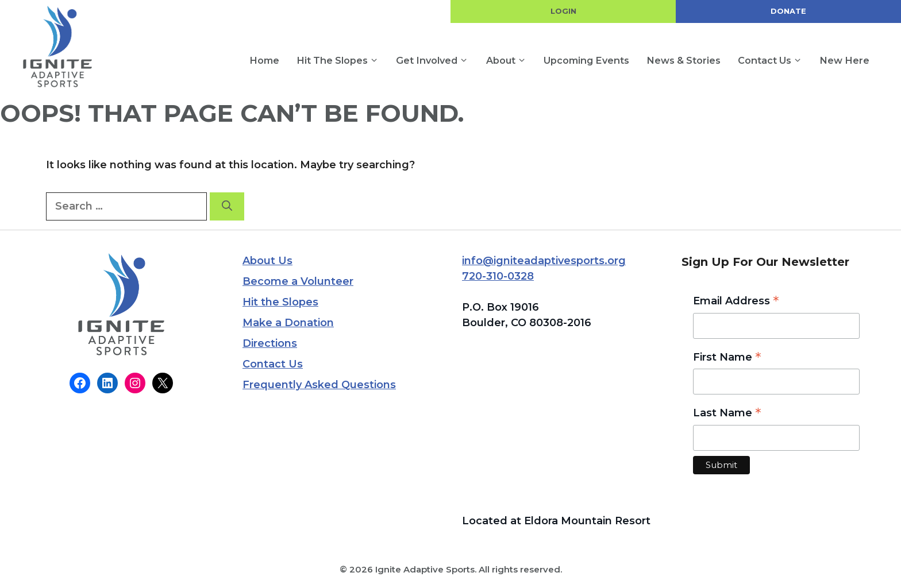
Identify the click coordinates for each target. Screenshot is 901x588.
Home (264, 60)
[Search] (227, 206)
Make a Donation (288, 323)
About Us (267, 261)
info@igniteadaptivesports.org (544, 261)
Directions (270, 343)
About (511, 61)
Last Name (727, 414)
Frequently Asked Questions (319, 385)
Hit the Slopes (342, 61)
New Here (844, 60)
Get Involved (436, 61)
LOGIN (563, 11)
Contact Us (774, 61)
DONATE (788, 11)
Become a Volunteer (298, 281)
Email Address (736, 302)
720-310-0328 (498, 276)
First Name (727, 358)
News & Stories (684, 60)
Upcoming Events (586, 60)
